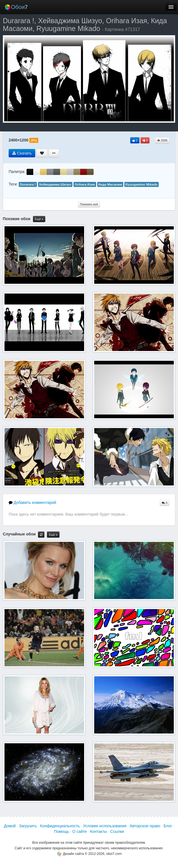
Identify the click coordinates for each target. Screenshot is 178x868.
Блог (168, 826)
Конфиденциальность (60, 826)
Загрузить (28, 826)
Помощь (61, 831)
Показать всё (89, 204)
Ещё (39, 219)
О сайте (79, 831)
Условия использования (105, 826)
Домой (10, 826)
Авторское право (145, 826)
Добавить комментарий (32, 502)
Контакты (98, 831)
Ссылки (117, 831)
